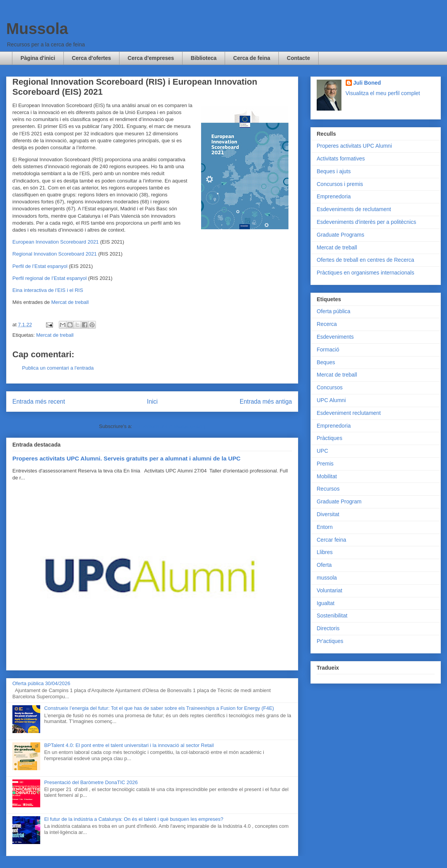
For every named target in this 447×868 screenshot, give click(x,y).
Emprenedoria (334, 196)
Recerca (327, 324)
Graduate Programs (340, 235)
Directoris (328, 628)
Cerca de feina (252, 58)
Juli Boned (367, 83)
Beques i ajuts (334, 171)
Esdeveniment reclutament (349, 413)
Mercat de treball (70, 302)
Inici (152, 402)
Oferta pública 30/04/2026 (41, 683)
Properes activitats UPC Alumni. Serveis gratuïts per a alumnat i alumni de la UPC (126, 458)
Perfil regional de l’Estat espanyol (49, 278)
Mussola (37, 29)
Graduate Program (339, 501)
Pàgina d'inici (38, 58)
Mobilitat (327, 476)
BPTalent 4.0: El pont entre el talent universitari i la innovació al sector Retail (129, 745)
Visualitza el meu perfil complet (383, 93)
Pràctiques (329, 438)
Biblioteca (204, 58)
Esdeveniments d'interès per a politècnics (366, 222)
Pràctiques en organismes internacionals (365, 273)
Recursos (328, 489)
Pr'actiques (330, 641)
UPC (322, 451)
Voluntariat (329, 590)
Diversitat (328, 514)
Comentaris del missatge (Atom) (169, 426)
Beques (326, 362)
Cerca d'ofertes (91, 58)
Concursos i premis (340, 184)
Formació (328, 350)
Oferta (324, 565)
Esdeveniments (335, 337)
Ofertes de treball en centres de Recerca (365, 260)
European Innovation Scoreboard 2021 (55, 242)
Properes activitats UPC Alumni (354, 146)
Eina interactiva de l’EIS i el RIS (48, 290)
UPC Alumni (331, 400)
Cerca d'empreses (151, 58)
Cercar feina (331, 540)
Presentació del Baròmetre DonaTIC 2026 (91, 782)
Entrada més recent (39, 402)
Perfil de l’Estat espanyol (40, 266)
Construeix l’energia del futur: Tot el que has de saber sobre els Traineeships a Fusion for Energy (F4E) (159, 708)
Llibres (325, 552)
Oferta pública (334, 311)
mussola (327, 578)
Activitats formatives (341, 159)
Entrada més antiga (266, 402)
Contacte (299, 58)
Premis (325, 464)
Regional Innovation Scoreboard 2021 (55, 254)
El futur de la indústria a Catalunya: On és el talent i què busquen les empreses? (134, 819)
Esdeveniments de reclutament (354, 209)
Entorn (325, 527)
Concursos (330, 387)
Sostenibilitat (332, 616)
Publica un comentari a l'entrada (58, 368)
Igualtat (326, 603)
